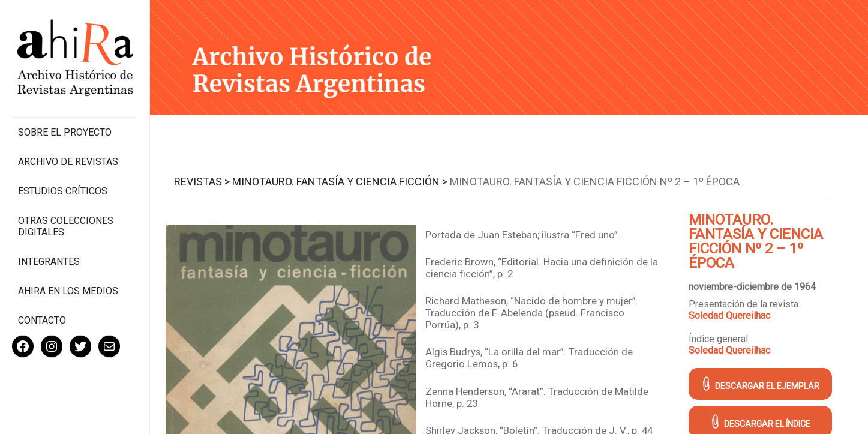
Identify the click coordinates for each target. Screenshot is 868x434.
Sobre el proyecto (65, 132)
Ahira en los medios (68, 291)
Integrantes (49, 261)
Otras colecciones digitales (66, 226)
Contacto (42, 320)
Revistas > (202, 182)
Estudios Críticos (63, 191)
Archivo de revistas (68, 162)
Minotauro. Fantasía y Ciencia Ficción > (340, 182)
